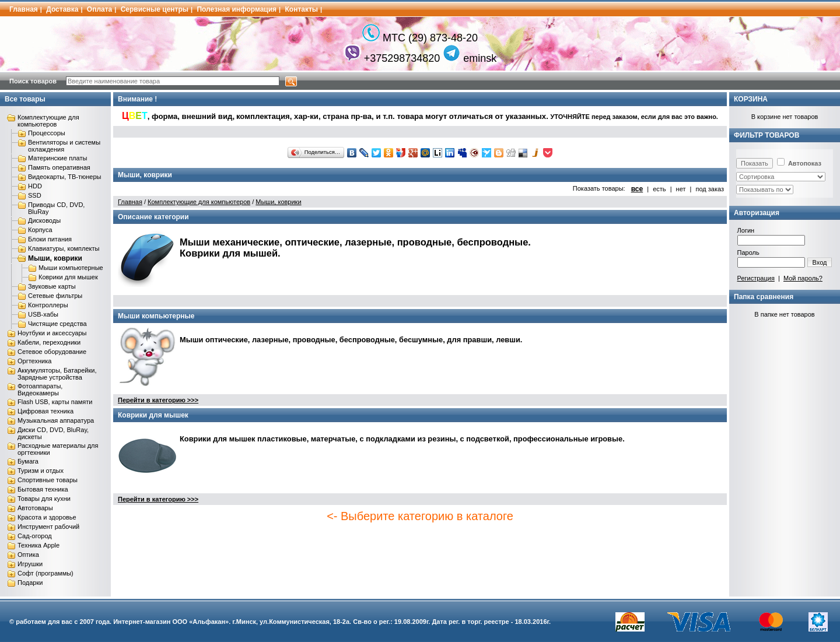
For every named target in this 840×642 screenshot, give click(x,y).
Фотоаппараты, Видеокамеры (40, 390)
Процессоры (47, 133)
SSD (35, 195)
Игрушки (30, 564)
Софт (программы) (45, 573)
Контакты (302, 9)
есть (659, 189)
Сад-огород (35, 536)
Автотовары (35, 508)
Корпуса (40, 230)
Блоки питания (50, 239)
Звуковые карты (52, 286)
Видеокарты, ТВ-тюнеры (64, 177)
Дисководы (44, 220)
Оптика (28, 555)
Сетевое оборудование (52, 352)
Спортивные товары (48, 480)
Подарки (30, 583)
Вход (820, 262)
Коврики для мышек (68, 277)
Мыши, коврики (55, 258)
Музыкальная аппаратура (56, 420)
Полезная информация (237, 9)
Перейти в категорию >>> (158, 400)
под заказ (710, 189)
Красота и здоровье (47, 517)
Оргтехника (34, 361)
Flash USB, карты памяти (55, 402)
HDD (35, 186)
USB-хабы (43, 314)
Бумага (28, 461)
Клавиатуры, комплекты (64, 248)
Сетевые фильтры (55, 296)
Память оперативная (59, 167)
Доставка (62, 9)
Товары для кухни (44, 499)
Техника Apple (38, 545)
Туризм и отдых (41, 471)
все (637, 189)
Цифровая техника (45, 411)
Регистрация (756, 278)
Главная (24, 9)
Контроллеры (48, 305)
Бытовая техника (43, 489)
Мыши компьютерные (71, 268)
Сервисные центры (155, 9)
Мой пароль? (803, 278)
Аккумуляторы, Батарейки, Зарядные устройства (57, 374)
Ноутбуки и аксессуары (52, 333)
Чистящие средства (57, 324)
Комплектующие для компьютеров (48, 121)
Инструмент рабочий (48, 527)
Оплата (99, 9)
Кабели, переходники (49, 342)
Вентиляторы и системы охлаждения (64, 146)
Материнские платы (57, 158)
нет (681, 189)
